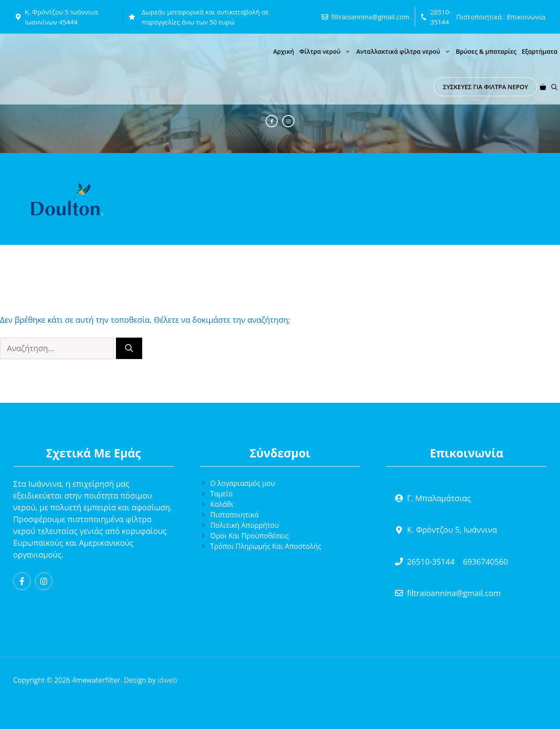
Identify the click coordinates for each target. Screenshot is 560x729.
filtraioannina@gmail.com (370, 17)
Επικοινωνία (526, 17)
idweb (167, 680)
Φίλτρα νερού (326, 51)
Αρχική (283, 51)
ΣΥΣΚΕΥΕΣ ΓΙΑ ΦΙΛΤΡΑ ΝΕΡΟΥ (485, 87)
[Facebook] (272, 121)
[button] (554, 87)
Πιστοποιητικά (479, 17)
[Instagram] (288, 121)
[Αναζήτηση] (129, 348)
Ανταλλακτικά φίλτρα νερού (405, 51)
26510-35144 (431, 562)
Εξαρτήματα (539, 51)
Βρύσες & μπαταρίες (486, 51)
